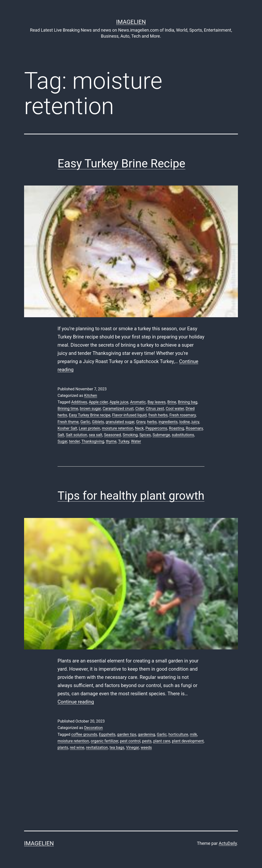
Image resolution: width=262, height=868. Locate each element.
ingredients (168, 422)
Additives (79, 402)
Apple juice (119, 402)
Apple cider (98, 402)
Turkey (124, 441)
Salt (61, 435)
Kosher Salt (67, 428)
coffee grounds (84, 734)
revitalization (97, 747)
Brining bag (188, 402)
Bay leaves (156, 402)
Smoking (130, 435)
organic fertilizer (105, 741)
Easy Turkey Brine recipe (90, 415)
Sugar (62, 441)
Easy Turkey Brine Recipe (121, 163)
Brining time (68, 409)
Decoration (93, 728)
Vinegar (132, 747)
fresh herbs (158, 415)
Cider (140, 409)
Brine (172, 402)
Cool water (175, 409)
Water (136, 441)
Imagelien (131, 22)
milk (193, 734)
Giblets (98, 422)
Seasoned (112, 435)
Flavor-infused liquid (129, 415)
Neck (139, 428)
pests (147, 741)
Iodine (185, 422)
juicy (195, 422)
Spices (145, 435)
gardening (147, 734)
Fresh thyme (68, 422)
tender (75, 441)
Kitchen (91, 396)
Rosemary (194, 428)
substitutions (183, 435)
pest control (130, 741)
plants (63, 747)
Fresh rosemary (183, 415)
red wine (77, 747)
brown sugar (90, 409)
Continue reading (76, 702)
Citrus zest (155, 409)
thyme (111, 441)
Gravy (141, 422)
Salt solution (76, 435)
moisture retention (118, 428)
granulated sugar (120, 422)
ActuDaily (228, 843)
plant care (162, 741)
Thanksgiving (93, 441)
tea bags (117, 747)
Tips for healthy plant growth (131, 496)
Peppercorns (156, 428)
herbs (152, 422)
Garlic (85, 422)
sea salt (96, 435)
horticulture (178, 734)
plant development (188, 741)
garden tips (127, 734)
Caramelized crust (118, 409)
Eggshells (107, 734)
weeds (146, 747)
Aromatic (138, 402)
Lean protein (89, 428)
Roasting (176, 428)
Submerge (161, 435)
